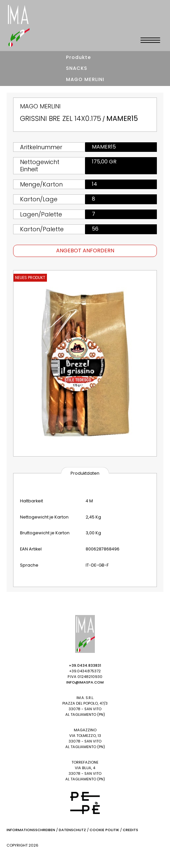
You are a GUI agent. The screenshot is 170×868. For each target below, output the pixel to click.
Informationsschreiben (31, 830)
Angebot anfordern (85, 251)
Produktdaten (85, 473)
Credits (130, 830)
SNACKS (77, 68)
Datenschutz (72, 830)
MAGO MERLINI (85, 79)
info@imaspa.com (85, 682)
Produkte (78, 57)
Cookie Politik (104, 830)
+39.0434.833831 (85, 665)
